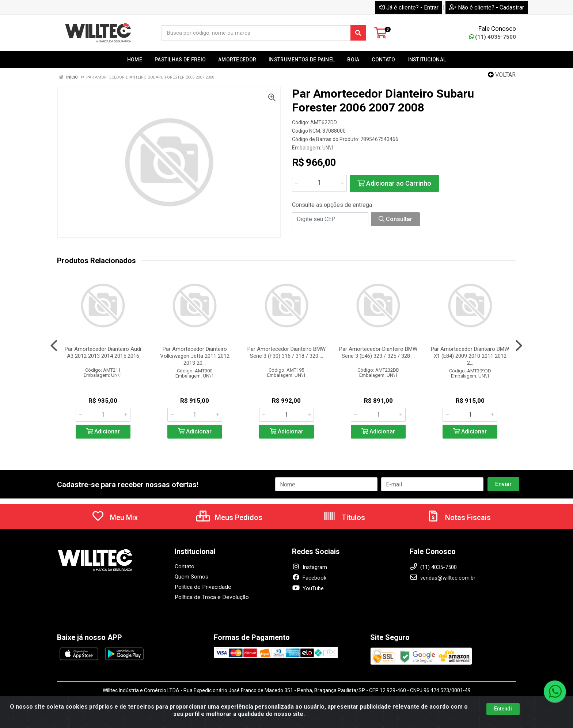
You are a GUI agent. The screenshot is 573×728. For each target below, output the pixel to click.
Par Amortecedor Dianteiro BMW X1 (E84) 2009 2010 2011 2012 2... (470, 356)
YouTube (308, 588)
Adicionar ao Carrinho (394, 183)
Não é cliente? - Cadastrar (487, 7)
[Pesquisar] (358, 33)
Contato (185, 566)
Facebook (309, 578)
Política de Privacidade (202, 587)
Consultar (395, 219)
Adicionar (103, 431)
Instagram (310, 567)
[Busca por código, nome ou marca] (256, 33)
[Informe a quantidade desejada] (319, 183)
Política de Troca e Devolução (210, 597)
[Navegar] (54, 346)
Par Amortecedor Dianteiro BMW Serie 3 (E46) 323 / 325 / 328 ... (378, 352)
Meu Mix (115, 517)
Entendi (503, 709)
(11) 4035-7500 (493, 37)
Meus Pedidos (229, 517)
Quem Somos (191, 577)
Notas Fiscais (459, 517)
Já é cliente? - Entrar (409, 7)
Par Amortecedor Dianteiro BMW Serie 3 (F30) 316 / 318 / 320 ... (286, 352)
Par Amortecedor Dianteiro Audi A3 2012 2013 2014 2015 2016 (103, 352)
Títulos (344, 517)
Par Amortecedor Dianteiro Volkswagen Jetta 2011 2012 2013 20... (195, 356)
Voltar (502, 75)
